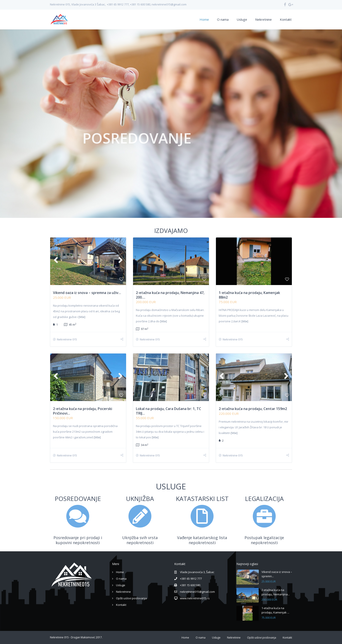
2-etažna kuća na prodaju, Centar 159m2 (253, 409)
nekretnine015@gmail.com (197, 592)
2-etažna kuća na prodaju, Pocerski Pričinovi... (83, 411)
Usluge (242, 19)
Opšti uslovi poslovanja (131, 598)
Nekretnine (263, 19)
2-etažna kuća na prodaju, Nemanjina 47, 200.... (170, 295)
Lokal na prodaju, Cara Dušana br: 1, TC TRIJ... (168, 411)
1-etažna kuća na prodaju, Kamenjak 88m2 (249, 295)
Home (204, 19)
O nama (223, 19)
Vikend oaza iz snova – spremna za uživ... (87, 293)
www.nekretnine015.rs (195, 598)
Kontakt (286, 19)
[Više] (82, 317)
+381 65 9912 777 (191, 579)
